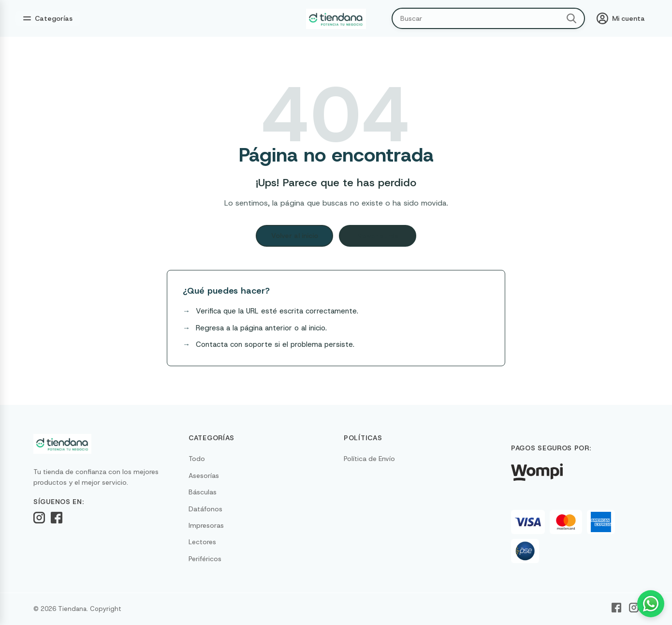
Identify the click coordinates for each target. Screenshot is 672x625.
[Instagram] (39, 518)
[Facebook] (57, 518)
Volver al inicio (295, 236)
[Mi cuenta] (621, 18)
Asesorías (204, 476)
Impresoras (206, 525)
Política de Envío (369, 459)
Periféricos (205, 559)
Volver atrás (378, 236)
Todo (197, 459)
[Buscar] (571, 18)
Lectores (202, 542)
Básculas (203, 492)
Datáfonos (205, 509)
